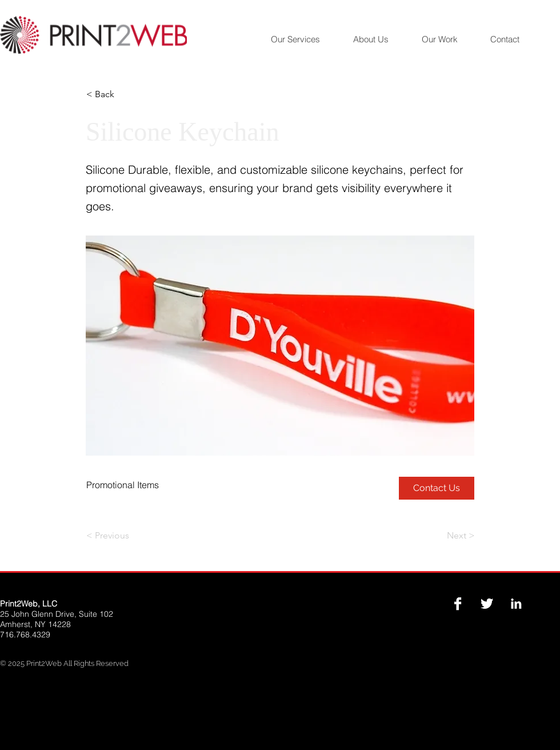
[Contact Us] (437, 488)
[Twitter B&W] (487, 604)
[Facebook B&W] (458, 604)
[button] (124, 94)
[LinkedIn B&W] (516, 604)
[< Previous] (124, 536)
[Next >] (446, 536)
